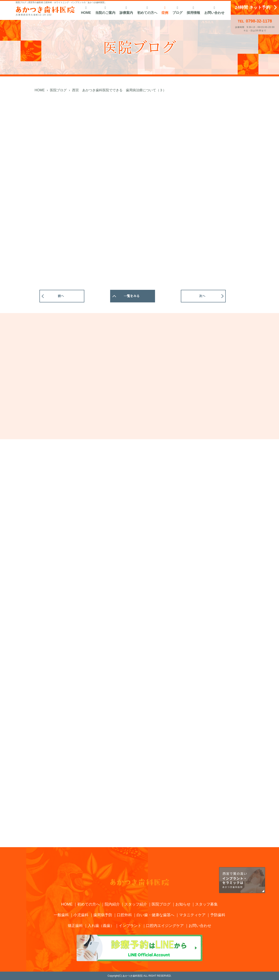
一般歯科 (61, 915)
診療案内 (126, 10)
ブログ (177, 10)
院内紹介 (112, 904)
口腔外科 (124, 915)
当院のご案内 (105, 10)
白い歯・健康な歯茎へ (155, 915)
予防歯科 (218, 915)
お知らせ (183, 904)
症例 (165, 10)
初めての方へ (147, 10)
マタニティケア (192, 915)
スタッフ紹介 (136, 904)
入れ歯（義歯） (101, 926)
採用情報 (193, 10)
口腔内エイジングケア (165, 926)
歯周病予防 (103, 915)
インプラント (130, 926)
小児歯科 (81, 915)
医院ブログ (161, 904)
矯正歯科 (75, 926)
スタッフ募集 (206, 904)
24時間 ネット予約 (253, 7)
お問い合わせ (214, 10)
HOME (86, 10)
